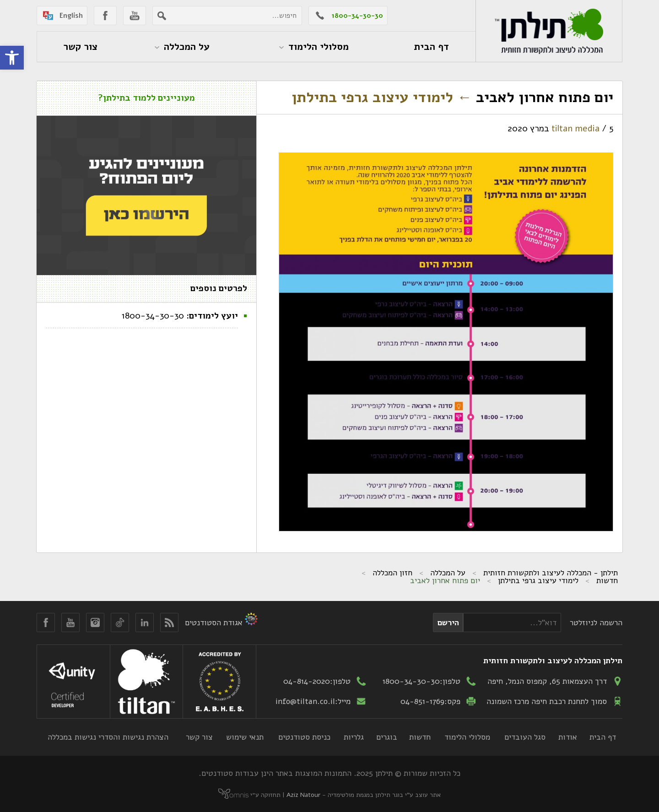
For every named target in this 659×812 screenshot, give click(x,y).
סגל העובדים (525, 737)
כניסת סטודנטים (304, 737)
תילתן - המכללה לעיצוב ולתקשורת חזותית (551, 573)
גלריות (354, 737)
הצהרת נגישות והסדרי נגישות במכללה (108, 737)
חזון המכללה (392, 573)
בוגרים (387, 737)
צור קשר (199, 737)
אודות (568, 737)
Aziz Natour (303, 795)
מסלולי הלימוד (467, 737)
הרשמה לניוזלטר (596, 623)
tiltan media (575, 129)
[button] (12, 58)
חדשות (607, 580)
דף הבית (603, 737)
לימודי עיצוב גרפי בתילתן (382, 97)
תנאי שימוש (245, 737)
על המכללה (448, 573)
